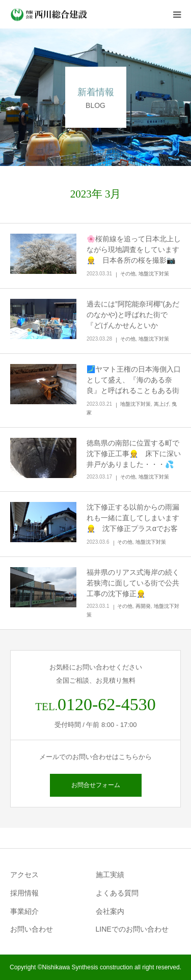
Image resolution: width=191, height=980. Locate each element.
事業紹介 (24, 911)
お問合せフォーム (96, 785)
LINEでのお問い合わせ (132, 929)
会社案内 (110, 911)
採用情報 (24, 893)
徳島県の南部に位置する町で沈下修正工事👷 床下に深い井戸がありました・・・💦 (134, 454)
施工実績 (110, 875)
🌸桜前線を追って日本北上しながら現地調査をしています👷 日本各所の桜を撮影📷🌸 (134, 255)
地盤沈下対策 (154, 274)
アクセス (24, 875)
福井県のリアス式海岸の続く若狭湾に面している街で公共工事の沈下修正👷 (133, 583)
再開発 (143, 606)
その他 (128, 274)
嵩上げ (161, 404)
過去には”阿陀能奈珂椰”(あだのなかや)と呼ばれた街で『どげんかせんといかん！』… (133, 320)
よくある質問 (117, 893)
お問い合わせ (32, 929)
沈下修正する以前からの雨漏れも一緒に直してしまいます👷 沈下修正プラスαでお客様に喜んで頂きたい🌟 (133, 523)
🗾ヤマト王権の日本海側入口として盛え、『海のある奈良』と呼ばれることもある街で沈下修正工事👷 (134, 385)
